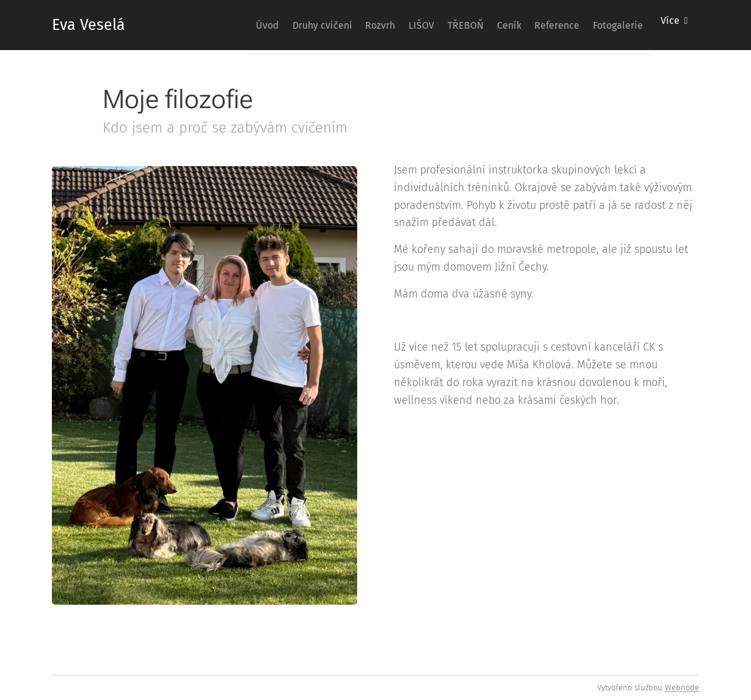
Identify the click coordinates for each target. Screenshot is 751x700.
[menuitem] (202, 25)
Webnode (682, 687)
